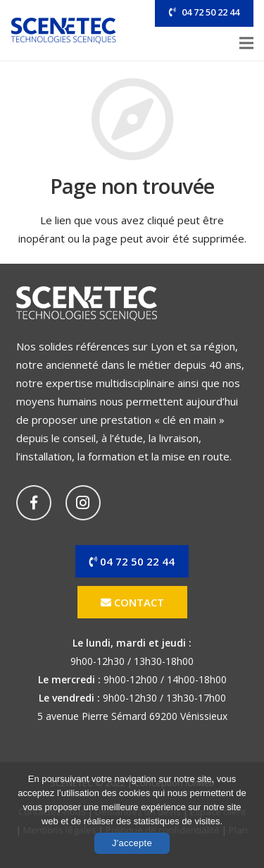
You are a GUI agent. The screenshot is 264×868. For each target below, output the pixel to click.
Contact (132, 602)
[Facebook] (34, 503)
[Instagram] (83, 503)
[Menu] (246, 43)
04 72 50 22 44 (210, 12)
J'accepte (132, 843)
